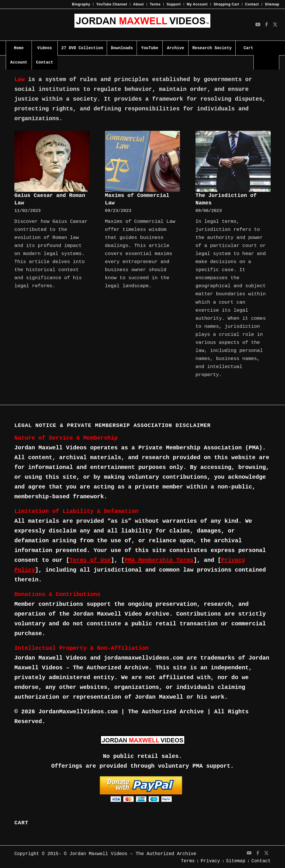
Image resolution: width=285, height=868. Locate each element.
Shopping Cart (226, 4)
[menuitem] (81, 4)
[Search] (266, 62)
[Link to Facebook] (266, 25)
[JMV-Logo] (142, 25)
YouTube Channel (112, 4)
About (138, 4)
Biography (81, 4)
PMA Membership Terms (159, 560)
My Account (197, 4)
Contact (252, 4)
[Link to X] (275, 25)
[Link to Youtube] (258, 25)
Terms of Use (90, 560)
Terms (155, 4)
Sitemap (272, 4)
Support (173, 4)
